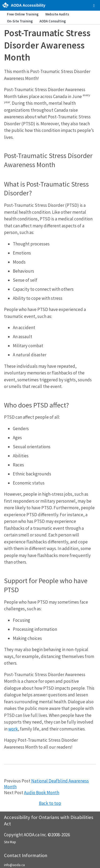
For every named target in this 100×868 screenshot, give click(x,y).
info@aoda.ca (14, 865)
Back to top (50, 803)
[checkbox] (94, 6)
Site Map (10, 842)
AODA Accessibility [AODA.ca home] (28, 5)
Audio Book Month (42, 793)
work (13, 729)
